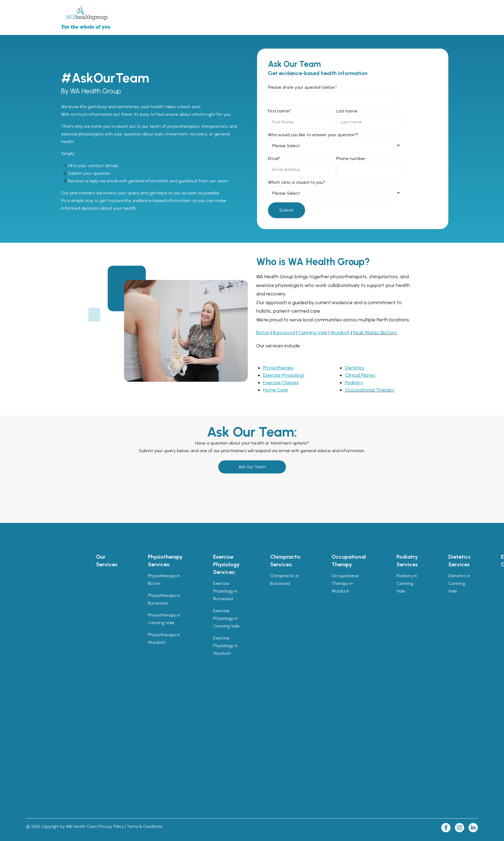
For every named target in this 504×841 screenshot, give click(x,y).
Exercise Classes (281, 383)
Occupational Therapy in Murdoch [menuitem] (345, 583)
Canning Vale (313, 333)
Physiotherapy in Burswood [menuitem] (164, 599)
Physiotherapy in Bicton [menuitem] (164, 580)
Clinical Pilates (360, 375)
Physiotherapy (278, 368)
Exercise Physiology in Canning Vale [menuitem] (226, 618)
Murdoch (340, 333)
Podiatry (354, 383)
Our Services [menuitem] (107, 561)
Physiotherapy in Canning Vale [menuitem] (164, 619)
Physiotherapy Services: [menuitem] (165, 561)
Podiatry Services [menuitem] (407, 561)
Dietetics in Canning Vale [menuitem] (459, 583)
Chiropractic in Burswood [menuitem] (284, 580)
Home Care (275, 390)
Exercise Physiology (284, 375)
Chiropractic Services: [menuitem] (286, 561)
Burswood (284, 333)
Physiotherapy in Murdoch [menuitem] (164, 639)
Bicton (263, 333)
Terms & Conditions (144, 827)
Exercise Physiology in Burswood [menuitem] (225, 591)
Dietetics (355, 368)
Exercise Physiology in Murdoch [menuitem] (225, 646)
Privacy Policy (111, 827)
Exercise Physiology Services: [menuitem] (226, 564)
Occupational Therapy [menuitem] (349, 561)
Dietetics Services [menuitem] (459, 561)
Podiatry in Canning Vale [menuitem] (407, 583)
